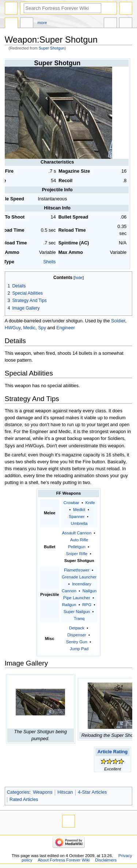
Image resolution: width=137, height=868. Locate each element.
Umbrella (79, 523)
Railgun (69, 605)
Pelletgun (77, 547)
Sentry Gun (77, 642)
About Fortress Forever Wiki (64, 860)
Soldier (118, 321)
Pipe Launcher (77, 598)
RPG (87, 605)
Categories (18, 792)
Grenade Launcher (79, 577)
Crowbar (71, 503)
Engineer (66, 328)
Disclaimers (106, 860)
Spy (42, 328)
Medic (29, 328)
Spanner (77, 517)
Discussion (27, 24)
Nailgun (90, 591)
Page (11, 24)
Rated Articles (24, 800)
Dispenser (77, 635)
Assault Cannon (77, 533)
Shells (50, 262)
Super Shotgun (52, 48)
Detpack (77, 628)
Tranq (79, 618)
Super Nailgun (77, 612)
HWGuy (13, 328)
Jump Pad (79, 649)
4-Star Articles (92, 792)
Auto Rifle (79, 540)
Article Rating (113, 752)
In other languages (110, 24)
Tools (126, 24)
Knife (90, 503)
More (42, 23)
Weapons (43, 792)
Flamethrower (77, 570)
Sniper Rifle (77, 554)
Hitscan (65, 792)
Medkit (79, 510)
